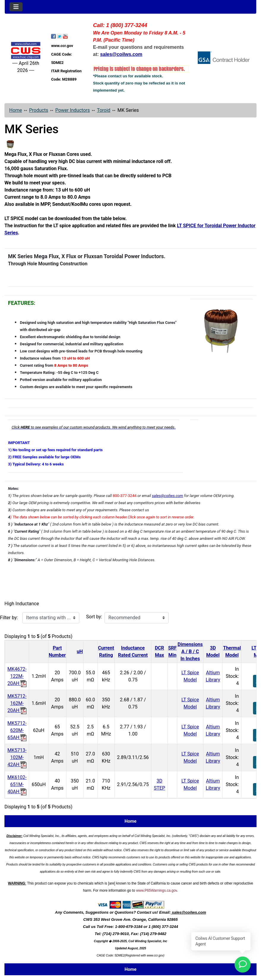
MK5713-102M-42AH (17, 757)
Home (16, 110)
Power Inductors (72, 110)
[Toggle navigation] (16, 7)
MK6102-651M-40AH (17, 784)
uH (80, 651)
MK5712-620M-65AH (17, 730)
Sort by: (94, 617)
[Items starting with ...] (51, 618)
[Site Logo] (26, 50)
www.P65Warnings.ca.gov (156, 890)
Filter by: (9, 618)
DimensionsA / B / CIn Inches (190, 651)
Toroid (103, 110)
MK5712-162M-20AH (17, 703)
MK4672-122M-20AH (17, 676)
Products (39, 110)
